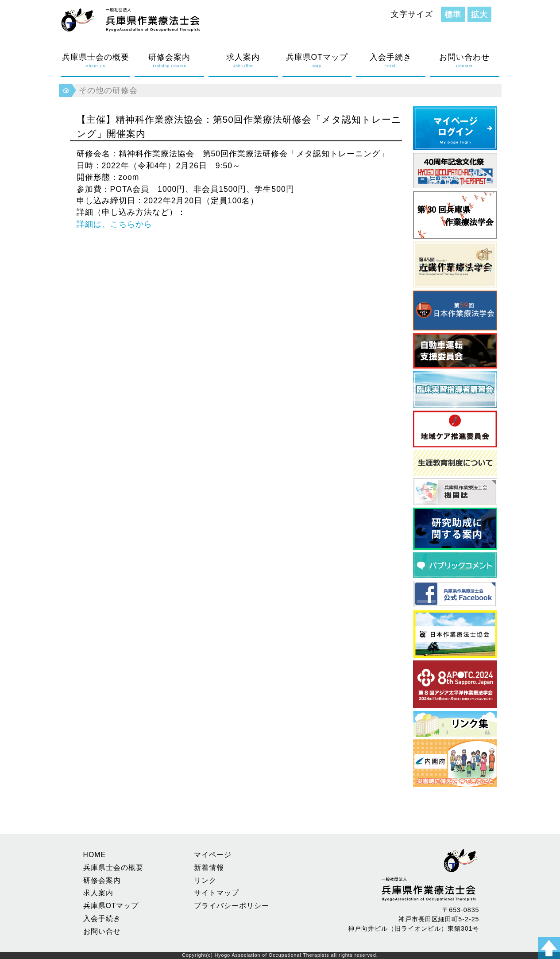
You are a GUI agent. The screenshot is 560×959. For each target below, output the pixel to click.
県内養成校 (455, 724)
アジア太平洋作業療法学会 (455, 684)
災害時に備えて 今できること (455, 763)
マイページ (213, 855)
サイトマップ (216, 893)
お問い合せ (102, 931)
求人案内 (243, 61)
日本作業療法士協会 (455, 634)
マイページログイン (455, 128)
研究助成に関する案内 (455, 529)
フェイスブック (455, 594)
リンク (205, 880)
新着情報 (209, 868)
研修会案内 (169, 61)
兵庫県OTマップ (317, 61)
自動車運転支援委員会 (455, 351)
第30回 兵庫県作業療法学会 (455, 215)
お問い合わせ (465, 61)
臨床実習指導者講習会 (455, 390)
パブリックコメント (455, 565)
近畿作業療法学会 (455, 265)
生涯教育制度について (455, 463)
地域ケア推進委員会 (455, 429)
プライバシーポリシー (232, 906)
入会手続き (391, 61)
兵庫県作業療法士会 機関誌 (455, 492)
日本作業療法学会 (455, 311)
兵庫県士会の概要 (95, 61)
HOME (95, 855)
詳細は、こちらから (114, 224)
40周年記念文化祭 (455, 171)
